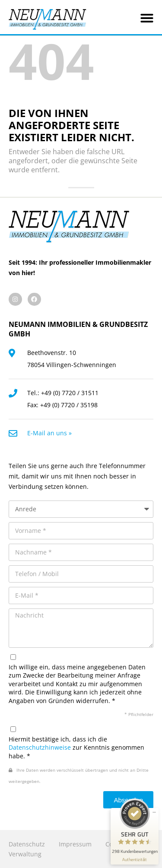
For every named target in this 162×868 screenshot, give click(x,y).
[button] (147, 18)
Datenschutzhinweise (40, 747)
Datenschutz (27, 844)
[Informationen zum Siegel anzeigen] (135, 860)
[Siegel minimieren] (154, 812)
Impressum (75, 844)
